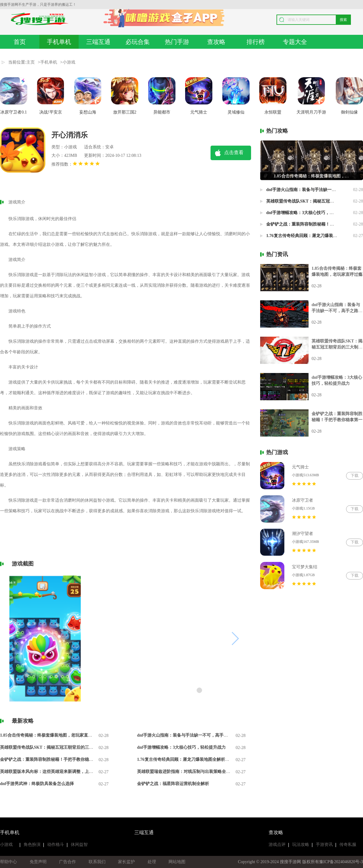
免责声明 (38, 862)
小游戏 (69, 62)
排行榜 (256, 42)
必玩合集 (138, 42)
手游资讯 (324, 845)
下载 (355, 475)
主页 (31, 62)
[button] (199, 690)
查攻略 (216, 42)
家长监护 (126, 862)
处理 (152, 862)
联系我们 (97, 862)
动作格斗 (56, 845)
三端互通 (98, 42)
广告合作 (67, 862)
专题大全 (295, 42)
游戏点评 (277, 845)
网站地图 (177, 862)
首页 (20, 42)
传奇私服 (348, 845)
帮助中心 (8, 862)
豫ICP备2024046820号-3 (341, 862)
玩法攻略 (301, 845)
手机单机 (59, 42)
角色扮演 (32, 845)
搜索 (343, 20)
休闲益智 (79, 845)
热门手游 (177, 42)
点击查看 (234, 152)
